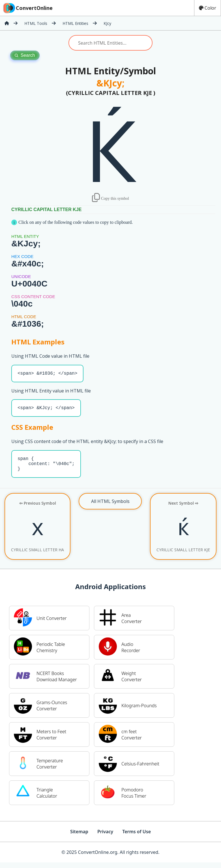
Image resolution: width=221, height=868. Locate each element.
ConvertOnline (27, 8)
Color (208, 8)
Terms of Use (137, 837)
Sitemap (79, 837)
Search (25, 55)
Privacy (105, 837)
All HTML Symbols (110, 507)
